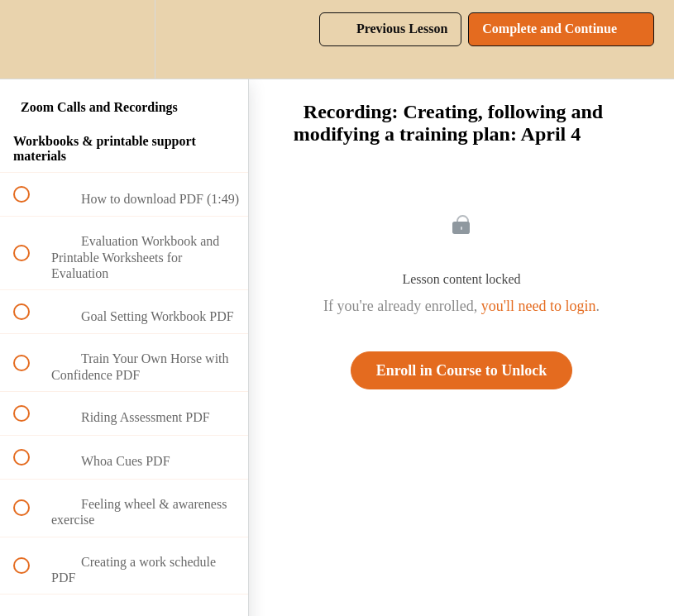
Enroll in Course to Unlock (462, 370)
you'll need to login (539, 306)
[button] (31, 39)
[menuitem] (124, 39)
